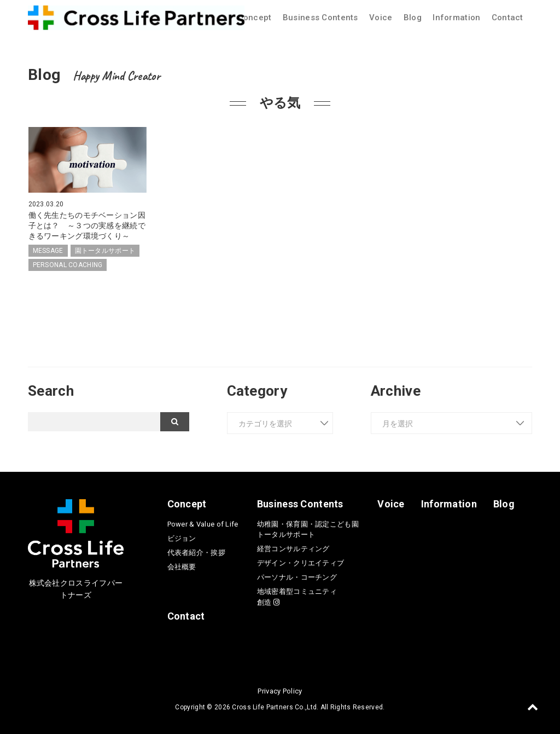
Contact (507, 18)
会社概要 (182, 565)
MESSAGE (48, 250)
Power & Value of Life (203, 522)
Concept (255, 18)
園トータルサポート (105, 250)
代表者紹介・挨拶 (196, 551)
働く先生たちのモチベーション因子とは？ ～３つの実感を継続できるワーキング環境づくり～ (87, 225)
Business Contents (320, 18)
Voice (381, 18)
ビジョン (182, 537)
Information (456, 18)
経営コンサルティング (293, 548)
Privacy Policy (280, 689)
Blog (413, 18)
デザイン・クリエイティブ (301, 562)
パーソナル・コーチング (297, 576)
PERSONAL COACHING (68, 264)
